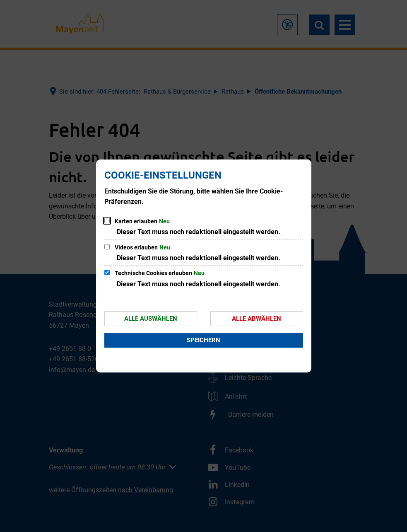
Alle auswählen (151, 319)
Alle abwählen (256, 319)
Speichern (203, 340)
